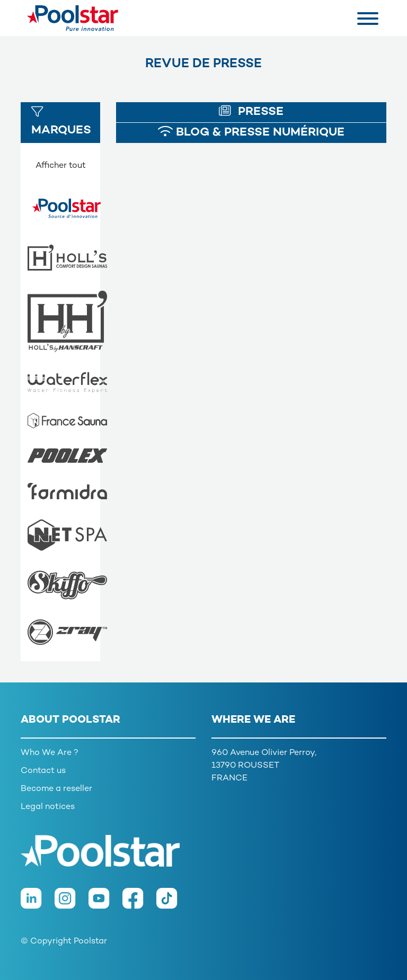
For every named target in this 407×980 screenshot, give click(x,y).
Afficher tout (61, 166)
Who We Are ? (50, 753)
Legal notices (48, 807)
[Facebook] (139, 903)
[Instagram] (72, 903)
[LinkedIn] (38, 903)
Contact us (43, 771)
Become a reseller (56, 789)
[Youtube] (105, 903)
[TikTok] (172, 903)
